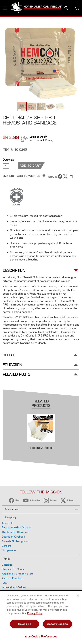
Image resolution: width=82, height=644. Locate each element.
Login (33, 137)
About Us (7, 523)
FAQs (5, 583)
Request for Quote (13, 569)
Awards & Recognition (15, 541)
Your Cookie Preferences (41, 636)
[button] (32, 106)
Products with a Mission (17, 527)
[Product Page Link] (41, 444)
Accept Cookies (57, 624)
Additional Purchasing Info (17, 574)
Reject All (24, 624)
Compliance (9, 550)
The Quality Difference (15, 532)
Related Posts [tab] (16, 374)
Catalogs (7, 565)
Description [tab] (14, 271)
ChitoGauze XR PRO (41, 448)
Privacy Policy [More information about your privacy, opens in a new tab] (35, 613)
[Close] (78, 596)
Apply (43, 137)
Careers (7, 546)
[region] (41, 617)
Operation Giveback (13, 537)
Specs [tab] (8, 355)
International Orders (14, 587)
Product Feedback (13, 578)
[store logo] (37, 8)
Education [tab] (12, 365)
